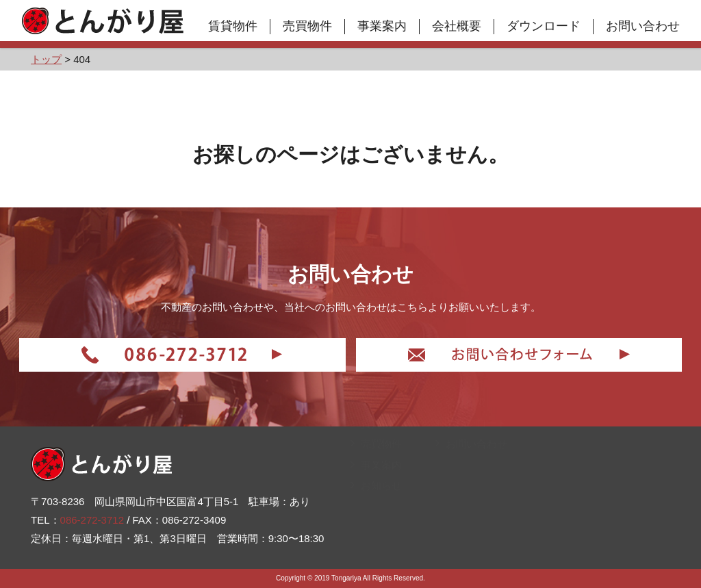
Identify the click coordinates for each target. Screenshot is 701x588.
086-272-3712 (92, 520)
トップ (371, 456)
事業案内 (382, 26)
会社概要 (457, 26)
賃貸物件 (233, 26)
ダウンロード (544, 26)
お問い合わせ (643, 26)
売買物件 (307, 26)
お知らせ (376, 539)
